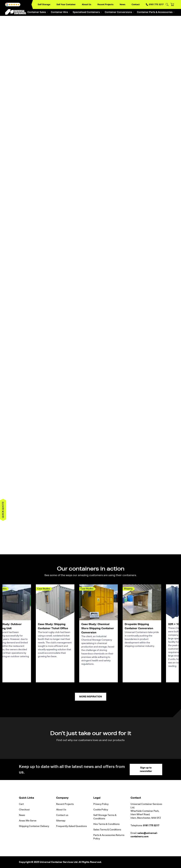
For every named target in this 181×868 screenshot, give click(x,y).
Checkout (24, 810)
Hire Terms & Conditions (106, 824)
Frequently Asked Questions (71, 826)
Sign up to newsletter (146, 769)
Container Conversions (119, 12)
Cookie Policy (101, 810)
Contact (136, 4)
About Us (87, 4)
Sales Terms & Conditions (107, 830)
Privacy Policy (101, 804)
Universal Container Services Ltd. (59, 862)
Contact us (62, 815)
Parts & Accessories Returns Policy (109, 837)
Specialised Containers (87, 12)
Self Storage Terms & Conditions (105, 817)
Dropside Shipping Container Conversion (139, 626)
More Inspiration (91, 697)
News (123, 4)
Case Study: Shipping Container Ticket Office (53, 626)
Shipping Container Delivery (34, 826)
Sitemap (61, 821)
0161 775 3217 (155, 4)
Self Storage (44, 4)
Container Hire (60, 12)
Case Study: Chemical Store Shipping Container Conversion (98, 629)
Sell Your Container (66, 4)
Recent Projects (105, 4)
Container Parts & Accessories (156, 12)
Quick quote (3, 510)
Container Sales (38, 12)
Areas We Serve (28, 821)
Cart (21, 804)
